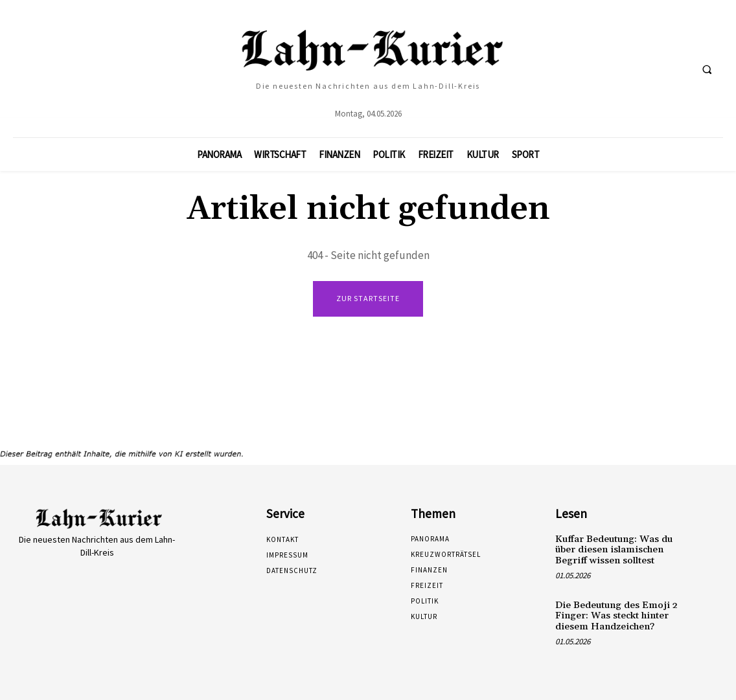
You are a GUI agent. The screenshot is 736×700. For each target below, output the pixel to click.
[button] (707, 69)
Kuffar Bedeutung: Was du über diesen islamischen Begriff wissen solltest (611, 549)
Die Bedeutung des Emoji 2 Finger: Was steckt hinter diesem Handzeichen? (612, 613)
